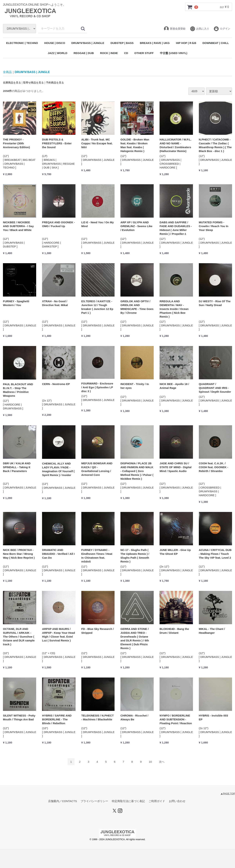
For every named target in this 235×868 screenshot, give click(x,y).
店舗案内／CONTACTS (62, 801)
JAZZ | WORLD (58, 53)
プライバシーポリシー (94, 801)
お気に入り (199, 29)
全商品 (7, 72)
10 (150, 762)
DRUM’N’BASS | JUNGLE (88, 43)
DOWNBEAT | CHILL (216, 43)
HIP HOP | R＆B (186, 43)
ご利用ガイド (157, 801)
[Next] (162, 762)
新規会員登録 (175, 29)
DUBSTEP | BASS (122, 43)
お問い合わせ (177, 801)
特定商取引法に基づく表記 (128, 801)
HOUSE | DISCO (55, 43)
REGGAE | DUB (84, 53)
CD (126, 53)
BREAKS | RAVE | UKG (155, 43)
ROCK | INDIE (109, 53)
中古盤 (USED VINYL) (174, 53)
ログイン (222, 29)
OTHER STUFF (144, 53)
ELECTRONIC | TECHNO (22, 43)
